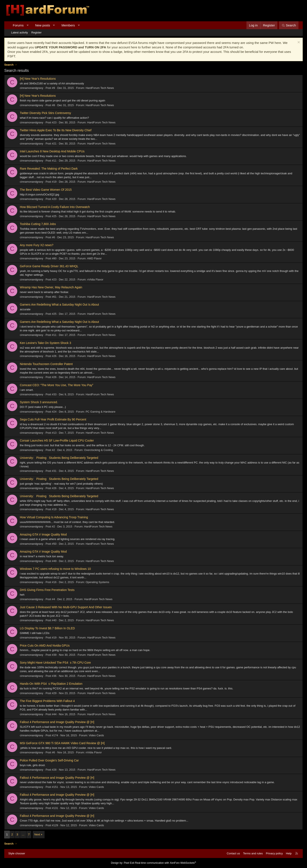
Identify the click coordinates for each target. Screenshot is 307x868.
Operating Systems (98, 582)
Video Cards (96, 735)
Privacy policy (274, 853)
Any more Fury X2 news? (37, 245)
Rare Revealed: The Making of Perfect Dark (49, 169)
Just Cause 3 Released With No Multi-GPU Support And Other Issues (66, 607)
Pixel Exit (129, 863)
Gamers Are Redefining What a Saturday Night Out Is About (59, 305)
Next (37, 834)
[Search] (289, 25)
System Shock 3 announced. (39, 402)
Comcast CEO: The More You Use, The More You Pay (56, 385)
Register (36, 32)
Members (68, 25)
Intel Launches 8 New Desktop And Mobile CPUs (52, 151)
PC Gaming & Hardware (101, 412)
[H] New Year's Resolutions (38, 79)
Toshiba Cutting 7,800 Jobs (38, 224)
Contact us (233, 853)
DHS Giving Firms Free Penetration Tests (47, 590)
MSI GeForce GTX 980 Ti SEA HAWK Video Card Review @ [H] (62, 743)
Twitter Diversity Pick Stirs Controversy (45, 113)
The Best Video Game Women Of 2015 (46, 190)
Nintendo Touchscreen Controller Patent (46, 364)
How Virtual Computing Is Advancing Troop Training (54, 517)
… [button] (23, 834)
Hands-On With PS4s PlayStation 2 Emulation (51, 684)
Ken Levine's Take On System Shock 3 (46, 343)
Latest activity (20, 32)
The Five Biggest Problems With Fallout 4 (47, 701)
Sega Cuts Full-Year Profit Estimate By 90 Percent (53, 419)
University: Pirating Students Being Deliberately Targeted (59, 458)
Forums (18, 25)
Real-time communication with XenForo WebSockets (166, 863)
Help (289, 853)
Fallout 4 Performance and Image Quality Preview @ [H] (57, 722)
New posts (43, 25)
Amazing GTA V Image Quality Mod (43, 534)
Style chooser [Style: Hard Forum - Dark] (17, 853)
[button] (27, 25)
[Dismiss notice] (298, 43)
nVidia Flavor (95, 279)
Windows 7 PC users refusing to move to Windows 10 (55, 569)
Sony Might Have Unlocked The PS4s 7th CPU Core (55, 663)
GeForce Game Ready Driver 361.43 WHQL (49, 266)
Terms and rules (253, 853)
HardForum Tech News (100, 88)
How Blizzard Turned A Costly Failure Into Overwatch (55, 207)
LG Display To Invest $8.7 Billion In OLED (47, 628)
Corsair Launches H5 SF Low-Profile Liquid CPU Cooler (57, 440)
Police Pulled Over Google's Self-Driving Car (49, 760)
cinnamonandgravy (32, 88)
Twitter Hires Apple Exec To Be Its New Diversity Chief (56, 130)
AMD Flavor (94, 258)
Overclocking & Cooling (98, 450)
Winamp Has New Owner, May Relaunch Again (51, 287)
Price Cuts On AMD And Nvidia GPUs (45, 646)
